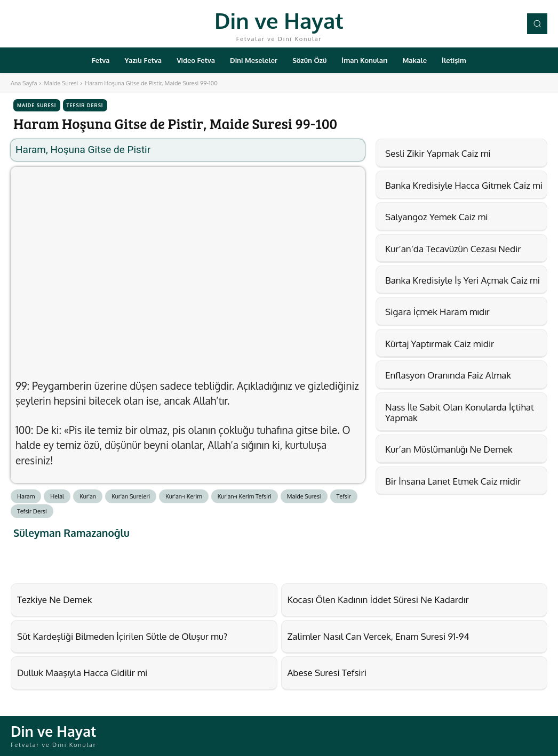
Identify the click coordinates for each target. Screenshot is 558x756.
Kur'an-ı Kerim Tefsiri (245, 496)
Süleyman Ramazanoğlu (71, 533)
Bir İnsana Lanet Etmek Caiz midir (453, 481)
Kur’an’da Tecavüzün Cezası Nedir (453, 249)
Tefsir (344, 496)
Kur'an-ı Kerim (184, 496)
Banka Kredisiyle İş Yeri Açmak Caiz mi (463, 280)
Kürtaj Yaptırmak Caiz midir (440, 344)
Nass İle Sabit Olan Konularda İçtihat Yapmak (460, 412)
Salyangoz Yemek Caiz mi (437, 217)
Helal (57, 496)
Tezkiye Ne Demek (54, 600)
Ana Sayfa (24, 83)
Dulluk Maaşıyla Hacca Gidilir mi (82, 673)
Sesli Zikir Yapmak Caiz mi (438, 153)
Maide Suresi (61, 83)
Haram (26, 496)
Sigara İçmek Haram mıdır (437, 312)
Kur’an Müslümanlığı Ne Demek (449, 449)
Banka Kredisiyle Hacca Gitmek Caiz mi (464, 185)
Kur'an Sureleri (131, 496)
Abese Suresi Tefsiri (327, 673)
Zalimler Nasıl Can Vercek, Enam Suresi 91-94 (378, 636)
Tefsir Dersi (85, 105)
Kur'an (88, 496)
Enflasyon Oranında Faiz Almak (448, 375)
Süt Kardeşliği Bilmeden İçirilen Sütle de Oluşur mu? (122, 636)
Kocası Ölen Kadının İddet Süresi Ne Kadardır (378, 600)
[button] (537, 23)
